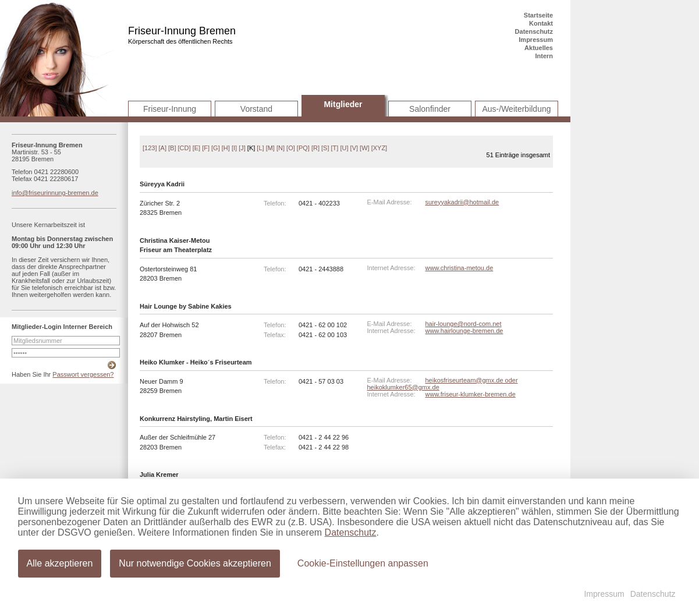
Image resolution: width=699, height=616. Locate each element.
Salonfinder (430, 109)
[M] (270, 148)
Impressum (536, 40)
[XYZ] (379, 148)
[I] (234, 148)
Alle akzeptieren (60, 563)
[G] (216, 148)
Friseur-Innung (170, 109)
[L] (260, 148)
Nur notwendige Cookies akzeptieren (195, 563)
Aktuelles (539, 48)
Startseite (538, 15)
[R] (315, 148)
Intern (544, 56)
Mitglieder (343, 104)
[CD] (184, 148)
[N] (281, 148)
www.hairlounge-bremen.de (464, 331)
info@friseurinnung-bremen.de (55, 193)
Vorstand (256, 109)
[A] (163, 148)
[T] (335, 148)
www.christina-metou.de (460, 268)
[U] (344, 148)
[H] (226, 148)
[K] (251, 148)
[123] (150, 148)
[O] (291, 148)
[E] (196, 148)
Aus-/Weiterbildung (516, 109)
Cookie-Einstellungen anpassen (363, 563)
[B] (172, 148)
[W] (365, 148)
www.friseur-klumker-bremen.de (471, 394)
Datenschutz (534, 31)
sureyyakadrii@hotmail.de (462, 202)
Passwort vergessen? (83, 374)
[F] (206, 148)
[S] (325, 148)
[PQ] (303, 148)
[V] (354, 148)
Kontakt (541, 23)
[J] (242, 148)
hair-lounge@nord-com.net (464, 324)
